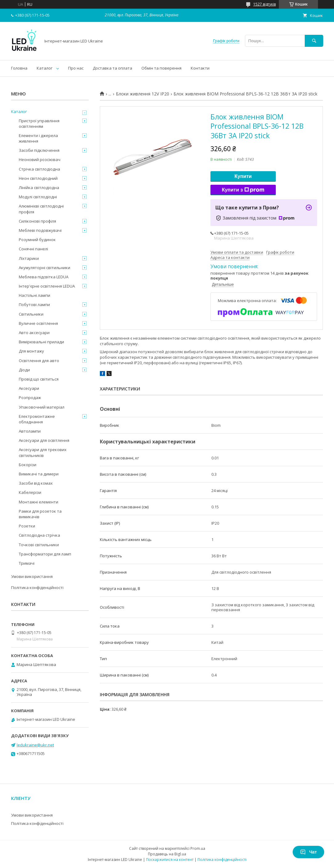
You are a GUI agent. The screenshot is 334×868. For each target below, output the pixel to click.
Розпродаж (30, 398)
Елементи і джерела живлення (38, 138)
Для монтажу (31, 351)
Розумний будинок (37, 240)
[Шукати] (314, 41)
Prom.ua (198, 848)
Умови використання (32, 576)
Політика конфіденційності (37, 587)
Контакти (200, 68)
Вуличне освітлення (38, 323)
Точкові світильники (39, 545)
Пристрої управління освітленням (39, 123)
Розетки (27, 526)
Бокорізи (28, 465)
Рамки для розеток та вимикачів (40, 514)
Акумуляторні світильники (45, 268)
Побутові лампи (34, 305)
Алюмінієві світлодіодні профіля (41, 209)
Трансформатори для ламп (45, 554)
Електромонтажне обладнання (37, 419)
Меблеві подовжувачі (40, 230)
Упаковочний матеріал (42, 407)
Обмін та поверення (161, 68)
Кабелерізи (30, 492)
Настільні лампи (35, 295)
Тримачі (27, 563)
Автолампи (30, 431)
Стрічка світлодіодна (39, 169)
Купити (243, 176)
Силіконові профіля (37, 221)
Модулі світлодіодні (38, 197)
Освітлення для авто (39, 361)
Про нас (76, 68)
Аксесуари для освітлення (44, 440)
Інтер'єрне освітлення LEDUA (47, 286)
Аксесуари (29, 388)
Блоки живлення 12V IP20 (143, 94)
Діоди (24, 370)
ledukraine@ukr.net (35, 745)
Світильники (31, 314)
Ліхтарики (29, 258)
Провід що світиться (39, 379)
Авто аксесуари (34, 333)
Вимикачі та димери (39, 474)
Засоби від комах (36, 483)
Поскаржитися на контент (170, 860)
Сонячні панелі (33, 249)
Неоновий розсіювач (40, 159)
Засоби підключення (39, 150)
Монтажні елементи (39, 502)
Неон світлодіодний (38, 178)
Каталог (45, 68)
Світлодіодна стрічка (39, 535)
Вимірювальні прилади (41, 342)
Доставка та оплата (112, 68)
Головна (19, 68)
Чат (308, 852)
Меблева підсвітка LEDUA (44, 277)
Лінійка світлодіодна (39, 188)
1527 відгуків (265, 4)
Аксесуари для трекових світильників (43, 452)
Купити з (243, 190)
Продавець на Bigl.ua (167, 854)
